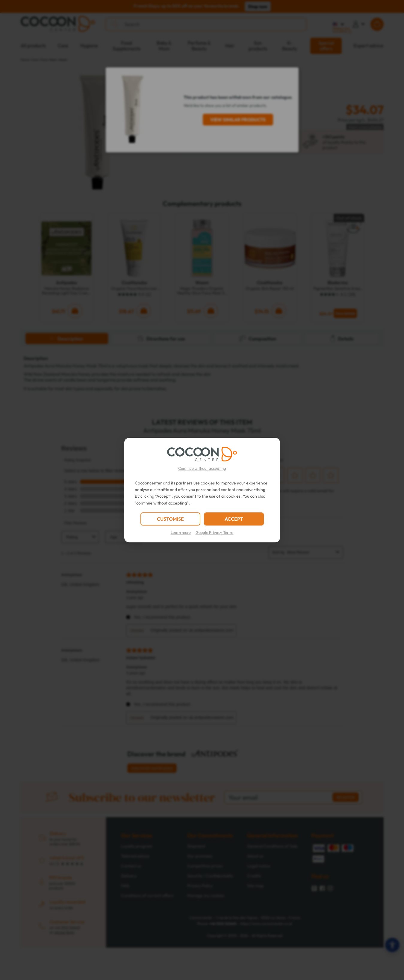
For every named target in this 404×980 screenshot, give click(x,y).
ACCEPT (234, 519)
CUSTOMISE (170, 519)
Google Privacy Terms (215, 532)
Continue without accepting (202, 468)
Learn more (181, 532)
